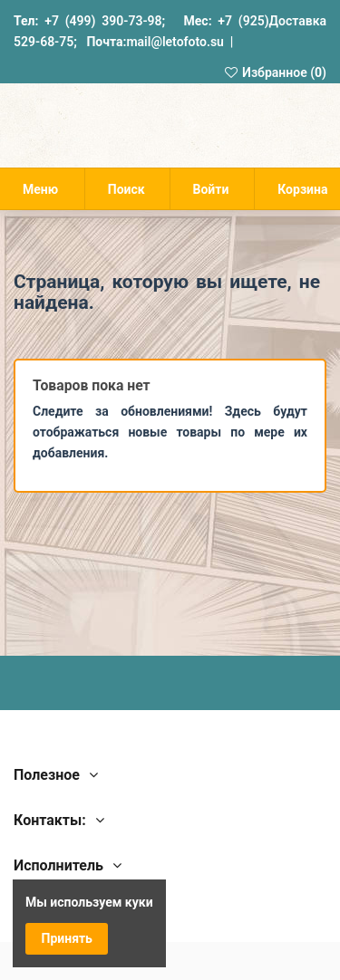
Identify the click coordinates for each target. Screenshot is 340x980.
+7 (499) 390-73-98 (103, 21)
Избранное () (275, 72)
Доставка (298, 21)
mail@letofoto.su (175, 42)
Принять (67, 938)
